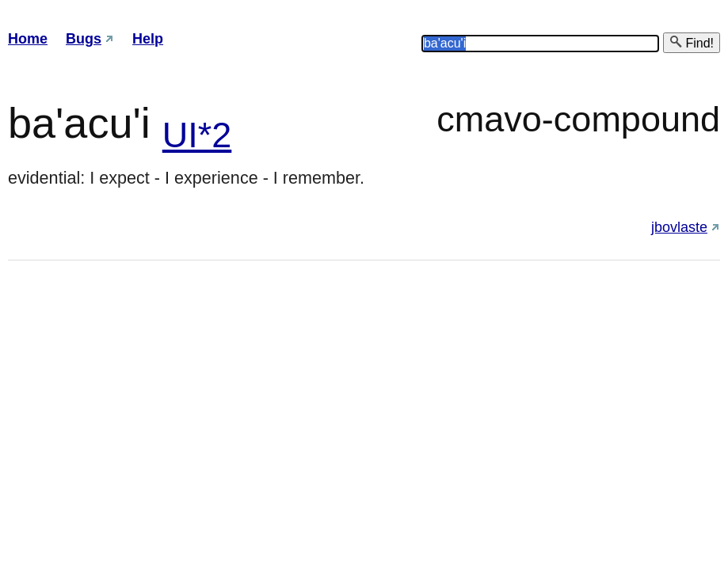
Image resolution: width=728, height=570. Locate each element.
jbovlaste (679, 227)
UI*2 (197, 135)
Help (148, 39)
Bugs (84, 39)
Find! (692, 42)
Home (28, 39)
